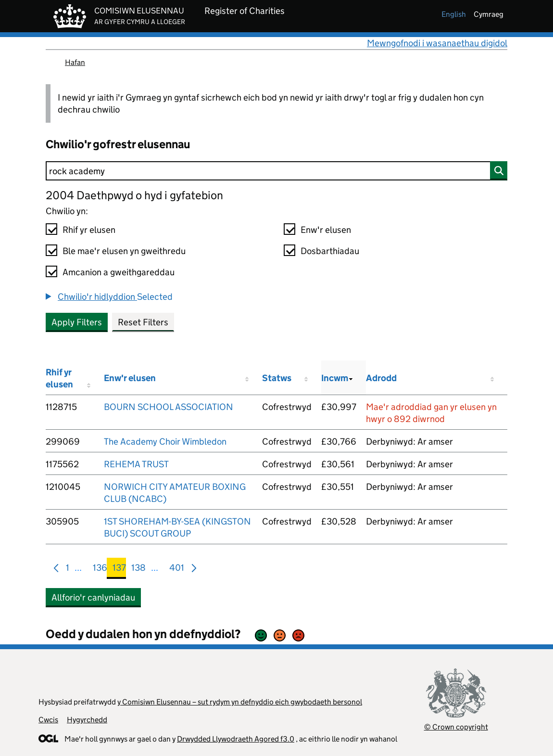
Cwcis (48, 720)
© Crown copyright (456, 727)
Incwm (335, 378)
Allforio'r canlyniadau (93, 597)
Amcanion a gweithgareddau (119, 272)
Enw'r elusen (326, 230)
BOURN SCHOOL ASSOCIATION (169, 407)
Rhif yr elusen (89, 230)
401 (177, 570)
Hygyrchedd (87, 720)
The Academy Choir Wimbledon (165, 442)
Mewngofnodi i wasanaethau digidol (437, 43)
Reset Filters (143, 322)
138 (138, 570)
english (454, 14)
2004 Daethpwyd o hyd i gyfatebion (134, 195)
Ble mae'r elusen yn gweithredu (124, 251)
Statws (277, 378)
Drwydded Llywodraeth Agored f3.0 (236, 739)
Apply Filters (77, 322)
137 (119, 570)
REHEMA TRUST (136, 464)
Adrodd (381, 378)
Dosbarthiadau (330, 251)
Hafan (75, 62)
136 (100, 570)
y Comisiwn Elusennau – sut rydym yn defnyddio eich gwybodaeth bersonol (240, 702)
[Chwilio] (276, 171)
